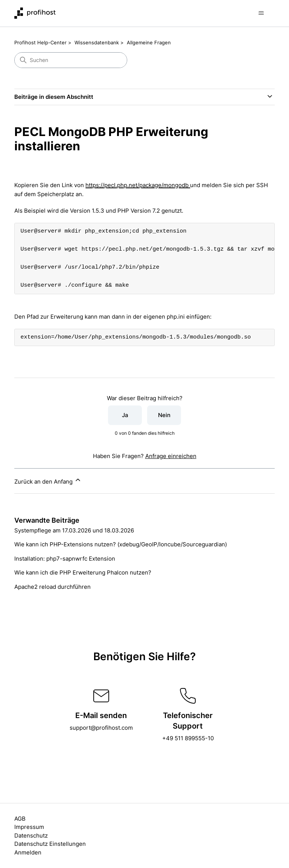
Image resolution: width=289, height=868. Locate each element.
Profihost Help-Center (40, 42)
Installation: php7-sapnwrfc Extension (65, 559)
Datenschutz (31, 835)
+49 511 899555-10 (188, 738)
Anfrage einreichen (171, 456)
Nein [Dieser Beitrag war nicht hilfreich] (164, 415)
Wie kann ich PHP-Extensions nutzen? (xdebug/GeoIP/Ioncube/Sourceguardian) (121, 544)
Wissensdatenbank (97, 42)
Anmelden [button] (28, 852)
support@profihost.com (101, 728)
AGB (20, 819)
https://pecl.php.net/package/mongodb (138, 185)
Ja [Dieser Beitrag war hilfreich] (125, 415)
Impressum (29, 827)
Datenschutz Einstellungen (50, 844)
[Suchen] (71, 60)
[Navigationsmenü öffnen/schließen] (261, 13)
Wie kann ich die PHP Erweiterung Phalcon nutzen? (83, 572)
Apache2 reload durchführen (52, 587)
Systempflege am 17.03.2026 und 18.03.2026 (74, 530)
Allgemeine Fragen (149, 42)
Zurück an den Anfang (48, 481)
